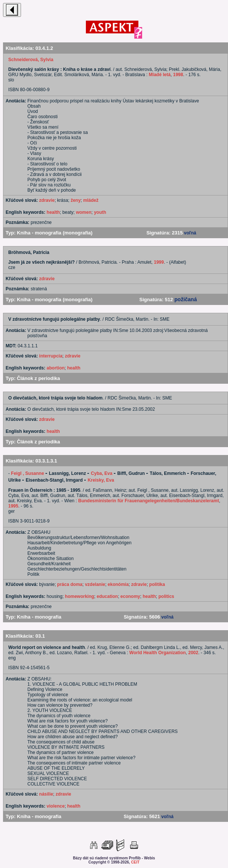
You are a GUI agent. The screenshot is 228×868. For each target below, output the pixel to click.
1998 (178, 75)
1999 (159, 262)
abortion (55, 368)
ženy (76, 200)
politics (166, 596)
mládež (91, 200)
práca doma (70, 584)
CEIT (135, 862)
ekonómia (118, 584)
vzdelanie (95, 584)
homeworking (79, 596)
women (83, 212)
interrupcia (51, 356)
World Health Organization (157, 653)
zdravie (47, 200)
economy (130, 596)
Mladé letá (160, 75)
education (107, 596)
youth (100, 212)
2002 (193, 653)
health (53, 212)
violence (55, 806)
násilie (46, 794)
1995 (13, 506)
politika (157, 584)
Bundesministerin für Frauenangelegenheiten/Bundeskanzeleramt (149, 501)
